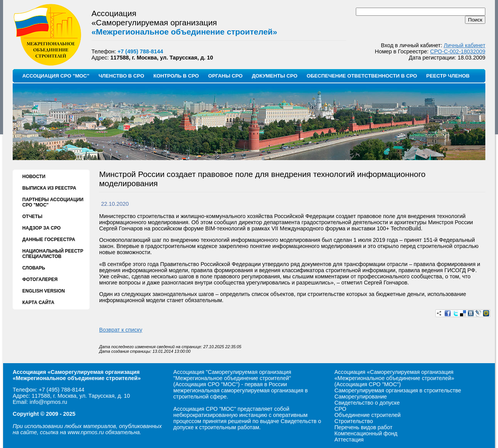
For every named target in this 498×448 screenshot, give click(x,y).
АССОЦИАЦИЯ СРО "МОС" (56, 76)
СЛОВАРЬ (34, 268)
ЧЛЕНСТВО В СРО (121, 76)
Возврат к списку (121, 330)
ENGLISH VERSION (44, 291)
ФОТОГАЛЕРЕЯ (40, 279)
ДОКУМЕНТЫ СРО (275, 76)
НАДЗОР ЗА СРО (41, 228)
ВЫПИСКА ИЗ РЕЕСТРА (49, 188)
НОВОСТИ (34, 177)
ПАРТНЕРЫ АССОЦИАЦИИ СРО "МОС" (53, 202)
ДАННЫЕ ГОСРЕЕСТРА (49, 240)
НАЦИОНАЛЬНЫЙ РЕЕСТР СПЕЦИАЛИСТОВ (53, 254)
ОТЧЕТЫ (32, 217)
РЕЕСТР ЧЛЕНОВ (448, 76)
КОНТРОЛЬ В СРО (176, 76)
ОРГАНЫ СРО (226, 76)
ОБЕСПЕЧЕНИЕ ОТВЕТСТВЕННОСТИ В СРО (362, 76)
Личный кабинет (465, 45)
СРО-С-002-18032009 (458, 51)
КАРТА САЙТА (38, 303)
